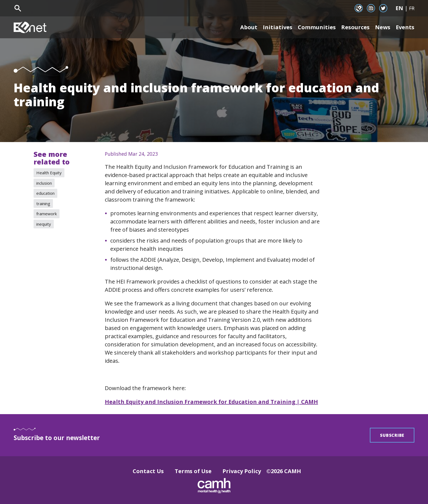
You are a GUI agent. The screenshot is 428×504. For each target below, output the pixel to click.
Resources (355, 27)
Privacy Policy (242, 471)
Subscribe (392, 435)
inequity (44, 224)
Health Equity (49, 173)
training (43, 204)
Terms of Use (193, 471)
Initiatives (278, 27)
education (45, 193)
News (383, 27)
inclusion (44, 183)
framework (47, 214)
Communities (317, 27)
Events (405, 27)
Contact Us (148, 471)
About (249, 27)
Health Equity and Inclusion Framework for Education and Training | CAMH (211, 402)
